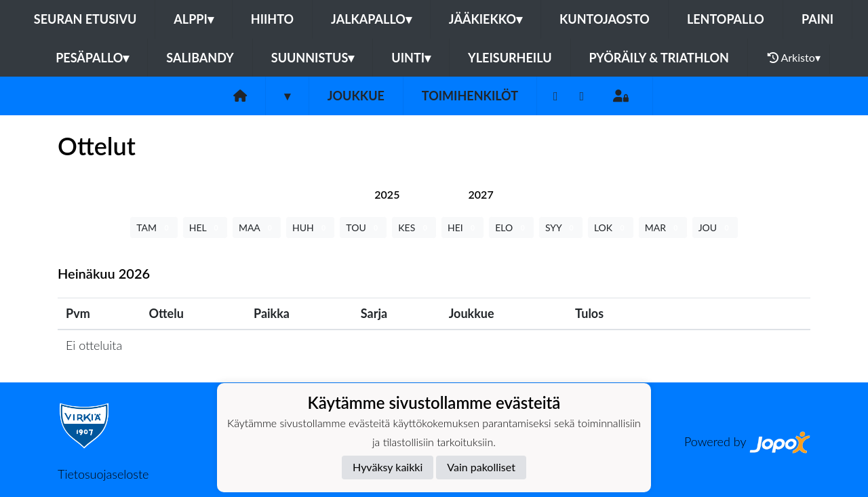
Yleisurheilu (510, 58)
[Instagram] (582, 96)
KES (414, 227)
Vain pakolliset (481, 467)
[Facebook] (556, 96)
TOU (363, 227)
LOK (611, 227)
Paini (817, 19)
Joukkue (356, 96)
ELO (511, 227)
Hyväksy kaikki (388, 467)
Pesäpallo (92, 58)
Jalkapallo (371, 19)
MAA (257, 227)
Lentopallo (726, 19)
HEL (205, 227)
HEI (462, 227)
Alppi (193, 19)
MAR (663, 227)
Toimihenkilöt (470, 96)
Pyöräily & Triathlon (659, 58)
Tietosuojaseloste (103, 474)
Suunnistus (313, 58)
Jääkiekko (486, 19)
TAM (154, 227)
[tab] (387, 194)
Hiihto (272, 19)
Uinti (411, 58)
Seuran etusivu (85, 19)
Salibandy (200, 58)
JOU (715, 227)
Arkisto (794, 58)
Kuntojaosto (605, 19)
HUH (310, 227)
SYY (561, 227)
